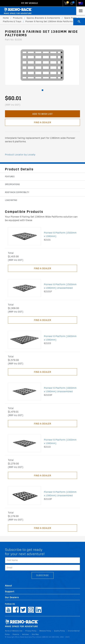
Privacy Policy (31, 631)
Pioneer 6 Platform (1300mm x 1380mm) (60, 442)
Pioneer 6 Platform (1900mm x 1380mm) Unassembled (60, 390)
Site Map (35, 634)
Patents (16, 634)
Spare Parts (70, 18)
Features (10, 177)
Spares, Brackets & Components (43, 18)
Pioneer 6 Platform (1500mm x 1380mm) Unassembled (60, 286)
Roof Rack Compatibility (17, 192)
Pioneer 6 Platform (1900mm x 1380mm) (60, 338)
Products (18, 18)
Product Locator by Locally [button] (20, 155)
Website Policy (45, 631)
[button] (42, 90)
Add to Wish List (42, 114)
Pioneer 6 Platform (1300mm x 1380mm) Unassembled (60, 494)
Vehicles (25, 634)
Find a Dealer (42, 122)
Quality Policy (60, 631)
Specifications (12, 184)
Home (6, 18)
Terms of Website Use (14, 631)
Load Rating (11, 200)
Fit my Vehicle (30, 3)
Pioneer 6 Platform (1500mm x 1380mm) (60, 234)
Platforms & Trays (12, 22)
